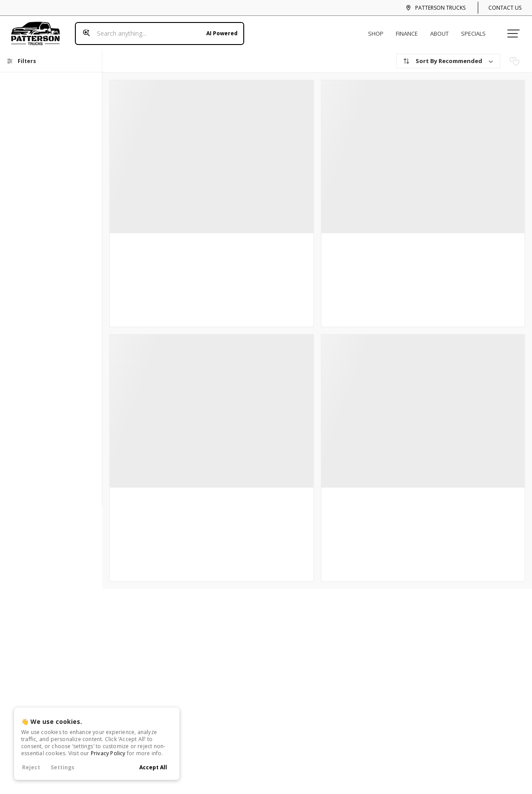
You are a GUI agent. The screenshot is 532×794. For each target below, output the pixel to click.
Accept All (153, 767)
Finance (410, 30)
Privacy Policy (108, 753)
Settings (63, 767)
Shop (379, 30)
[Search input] (156, 30)
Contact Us (505, 8)
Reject (31, 767)
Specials (476, 30)
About (443, 30)
